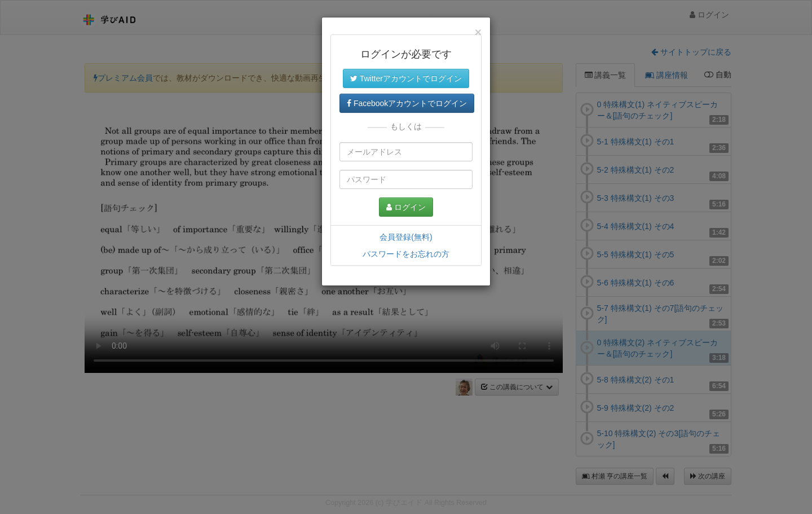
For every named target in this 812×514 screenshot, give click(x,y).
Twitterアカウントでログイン (406, 78)
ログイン (406, 207)
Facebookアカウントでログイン (407, 103)
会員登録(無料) (406, 237)
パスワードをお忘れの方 (406, 254)
